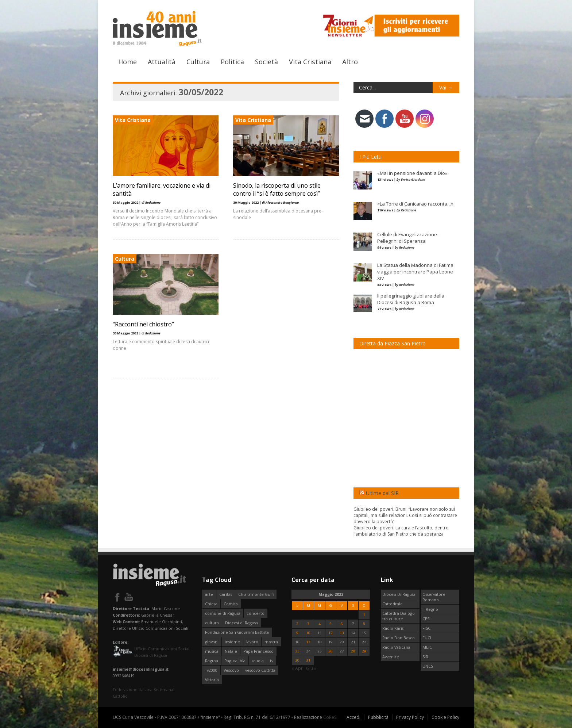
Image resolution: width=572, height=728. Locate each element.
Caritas (226, 594)
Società (266, 62)
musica (212, 651)
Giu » (311, 668)
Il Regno (430, 609)
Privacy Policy (410, 717)
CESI (426, 619)
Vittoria (212, 680)
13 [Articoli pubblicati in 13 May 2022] (342, 633)
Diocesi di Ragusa (241, 623)
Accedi (353, 717)
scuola (258, 661)
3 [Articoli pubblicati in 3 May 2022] (308, 624)
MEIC (427, 647)
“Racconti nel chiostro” (143, 324)
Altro (350, 62)
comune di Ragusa (223, 613)
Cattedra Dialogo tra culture (399, 616)
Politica (232, 62)
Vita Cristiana (310, 62)
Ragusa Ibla (235, 661)
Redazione (409, 210)
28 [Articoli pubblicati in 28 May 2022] (353, 651)
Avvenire (391, 657)
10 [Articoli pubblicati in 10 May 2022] (308, 633)
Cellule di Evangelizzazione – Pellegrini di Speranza (409, 238)
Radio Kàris (393, 628)
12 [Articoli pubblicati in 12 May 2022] (331, 633)
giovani (212, 642)
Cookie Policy (445, 717)
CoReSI (330, 717)
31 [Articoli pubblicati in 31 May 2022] (308, 660)
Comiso (231, 604)
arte (209, 594)
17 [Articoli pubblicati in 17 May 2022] (308, 642)
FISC (426, 628)
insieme (232, 642)
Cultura (198, 62)
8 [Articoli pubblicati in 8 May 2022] (364, 624)
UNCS (428, 666)
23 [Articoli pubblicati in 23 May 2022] (297, 651)
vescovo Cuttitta (260, 670)
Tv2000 (211, 670)
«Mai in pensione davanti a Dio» (412, 173)
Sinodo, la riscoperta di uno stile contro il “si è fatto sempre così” (277, 189)
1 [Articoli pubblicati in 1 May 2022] (364, 615)
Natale (231, 651)
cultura (212, 623)
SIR (425, 657)
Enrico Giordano (413, 179)
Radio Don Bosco (399, 638)
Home (127, 62)
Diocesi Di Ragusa (399, 594)
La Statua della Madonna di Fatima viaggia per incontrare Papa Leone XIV (415, 272)
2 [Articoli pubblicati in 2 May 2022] (297, 624)
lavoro (252, 642)
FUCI (427, 638)
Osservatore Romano (434, 597)
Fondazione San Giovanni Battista (237, 632)
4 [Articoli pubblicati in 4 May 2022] (320, 624)
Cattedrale (393, 604)
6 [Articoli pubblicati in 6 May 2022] (342, 624)
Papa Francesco (258, 651)
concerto (256, 613)
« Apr (297, 668)
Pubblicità (378, 717)
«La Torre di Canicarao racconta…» (415, 204)
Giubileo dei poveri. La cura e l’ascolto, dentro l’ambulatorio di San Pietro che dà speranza (401, 531)
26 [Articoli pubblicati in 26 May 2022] (331, 651)
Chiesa (211, 604)
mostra (271, 642)
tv (272, 661)
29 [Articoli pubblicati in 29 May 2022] (364, 651)
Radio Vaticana (396, 647)
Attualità (162, 62)
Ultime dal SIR (382, 493)
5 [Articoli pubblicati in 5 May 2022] (331, 624)
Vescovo (231, 670)
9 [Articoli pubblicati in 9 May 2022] (297, 633)
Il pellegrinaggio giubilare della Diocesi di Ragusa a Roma (411, 299)
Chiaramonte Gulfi (256, 594)
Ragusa (212, 661)
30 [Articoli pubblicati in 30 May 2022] (297, 660)
